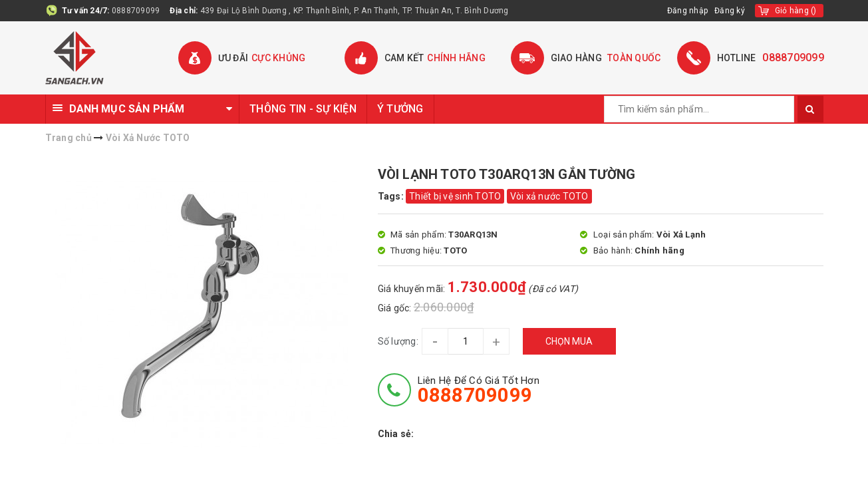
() (796, 11)
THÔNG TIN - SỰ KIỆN (303, 109)
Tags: (392, 196)
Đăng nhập (687, 11)
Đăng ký (730, 11)
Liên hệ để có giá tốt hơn (479, 390)
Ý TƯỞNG (400, 109)
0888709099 (136, 11)
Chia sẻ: (396, 434)
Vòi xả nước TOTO (549, 196)
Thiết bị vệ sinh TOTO (455, 196)
